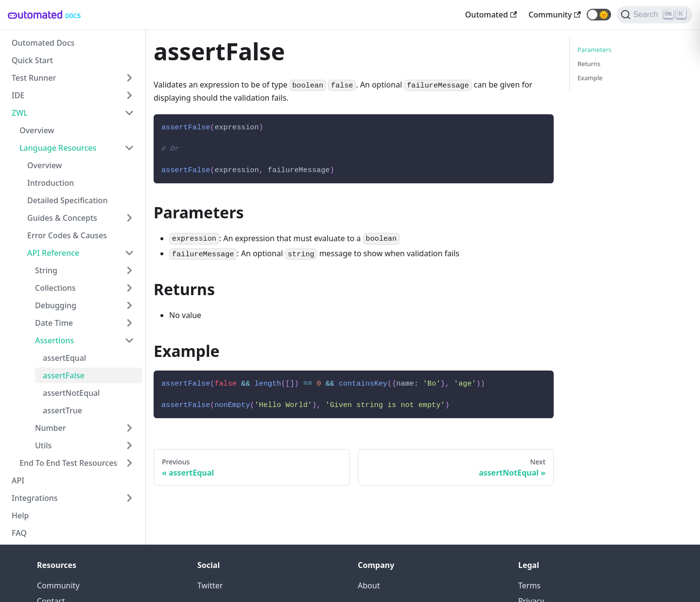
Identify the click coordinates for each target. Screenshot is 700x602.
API (18, 480)
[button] (599, 15)
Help (20, 515)
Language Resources (58, 148)
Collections (55, 288)
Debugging (56, 305)
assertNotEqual (71, 393)
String (46, 270)
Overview (37, 130)
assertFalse (64, 375)
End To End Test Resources (68, 463)
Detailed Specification (67, 200)
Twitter (210, 585)
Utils (43, 445)
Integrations (35, 498)
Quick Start (32, 60)
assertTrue (62, 410)
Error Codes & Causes (67, 235)
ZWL (20, 113)
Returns (589, 64)
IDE (18, 95)
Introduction (51, 183)
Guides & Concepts (62, 218)
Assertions (54, 340)
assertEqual (64, 358)
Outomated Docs (43, 43)
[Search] (655, 15)
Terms (529, 585)
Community (58, 585)
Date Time (54, 323)
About (369, 585)
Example (590, 78)
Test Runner (34, 78)
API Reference (53, 253)
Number (50, 428)
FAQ (19, 533)
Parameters (595, 50)
